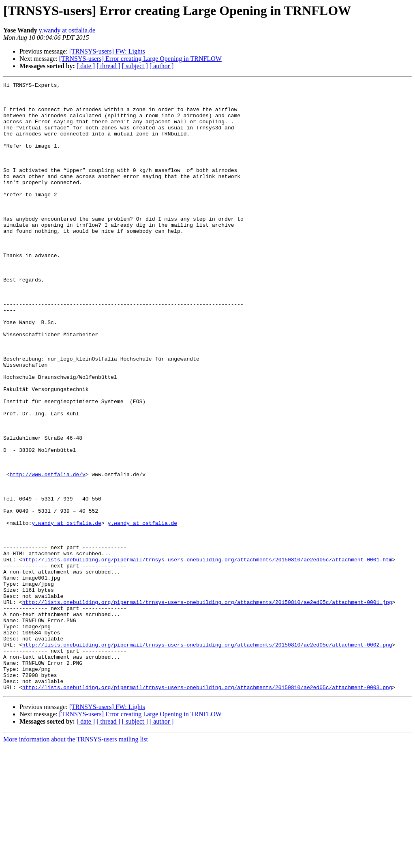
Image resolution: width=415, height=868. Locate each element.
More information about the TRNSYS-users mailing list (76, 861)
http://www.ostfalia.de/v (48, 553)
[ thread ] (108, 66)
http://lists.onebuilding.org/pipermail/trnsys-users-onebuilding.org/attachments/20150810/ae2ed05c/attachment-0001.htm (207, 655)
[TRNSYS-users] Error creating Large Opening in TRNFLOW (140, 59)
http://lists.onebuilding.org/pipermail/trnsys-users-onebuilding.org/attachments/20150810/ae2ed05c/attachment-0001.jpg (207, 707)
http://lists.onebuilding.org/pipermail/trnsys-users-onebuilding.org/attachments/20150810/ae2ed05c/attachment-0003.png (207, 809)
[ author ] (162, 66)
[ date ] (86, 66)
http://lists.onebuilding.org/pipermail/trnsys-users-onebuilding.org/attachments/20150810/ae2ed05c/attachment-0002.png (207, 758)
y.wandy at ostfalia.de (67, 30)
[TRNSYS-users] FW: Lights (107, 51)
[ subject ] (135, 66)
